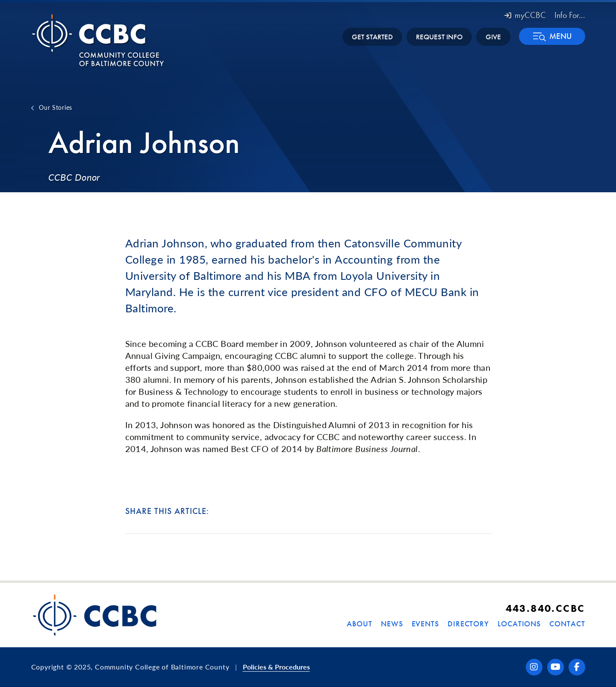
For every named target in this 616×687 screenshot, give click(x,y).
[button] (552, 36)
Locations (519, 624)
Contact (567, 624)
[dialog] (590, 661)
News (392, 624)
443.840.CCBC (545, 608)
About (360, 624)
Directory (468, 624)
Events (425, 624)
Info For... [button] (570, 15)
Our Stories (56, 107)
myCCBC (525, 15)
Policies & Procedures (276, 667)
